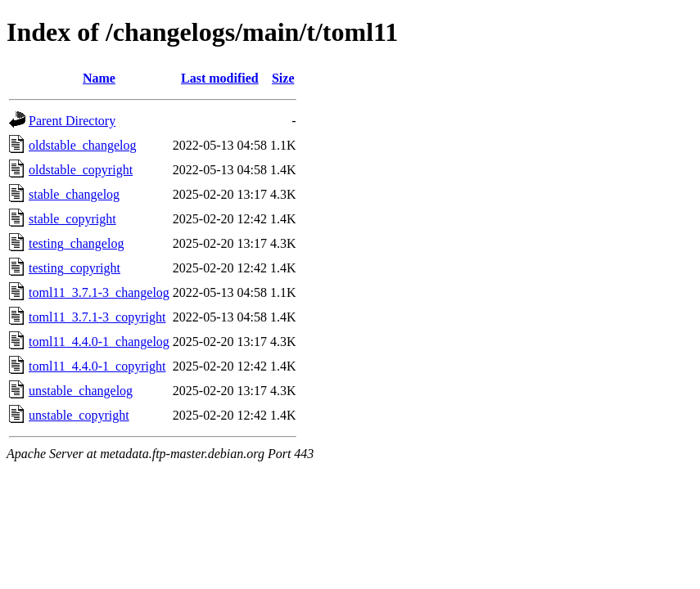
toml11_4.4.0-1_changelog (99, 342)
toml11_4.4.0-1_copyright (97, 366)
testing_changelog (76, 243)
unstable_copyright (79, 415)
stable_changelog (74, 194)
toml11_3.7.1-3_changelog (99, 292)
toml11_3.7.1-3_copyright (97, 317)
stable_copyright (72, 219)
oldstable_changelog (83, 145)
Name (99, 78)
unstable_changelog (81, 391)
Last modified (220, 78)
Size (283, 78)
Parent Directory (72, 121)
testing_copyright (75, 268)
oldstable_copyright (81, 170)
